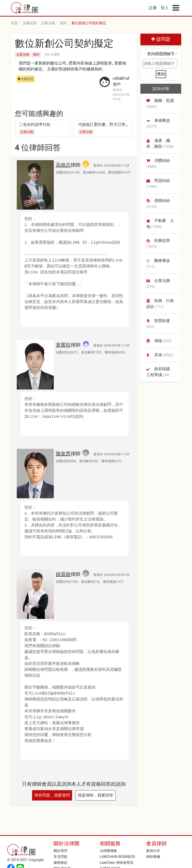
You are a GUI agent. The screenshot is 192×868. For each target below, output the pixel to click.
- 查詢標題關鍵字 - (161, 54)
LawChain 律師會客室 (117, 863)
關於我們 (60, 851)
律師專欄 (153, 857)
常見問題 (60, 857)
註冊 (153, 8)
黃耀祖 (63, 345)
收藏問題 (26, 79)
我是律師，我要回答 (96, 795)
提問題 (161, 39)
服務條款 (60, 863)
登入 (165, 8)
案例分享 (153, 851)
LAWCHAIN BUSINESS (117, 857)
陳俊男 (63, 454)
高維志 (63, 165)
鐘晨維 (63, 574)
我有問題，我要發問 (52, 795)
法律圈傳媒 (108, 851)
